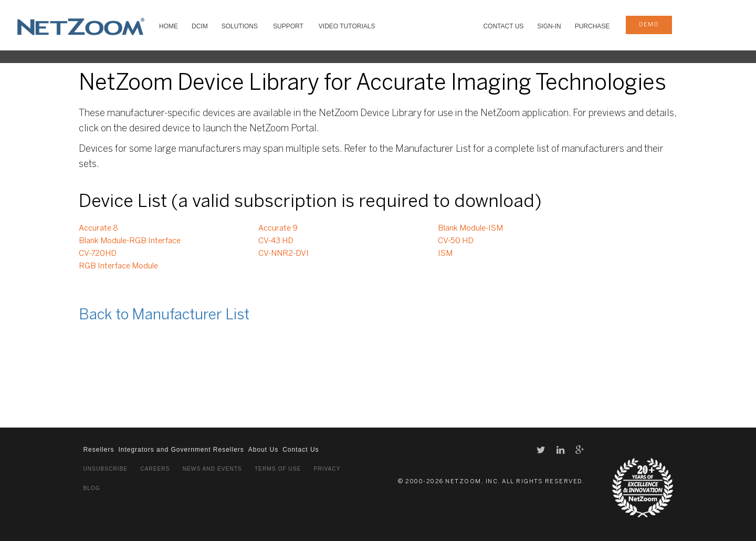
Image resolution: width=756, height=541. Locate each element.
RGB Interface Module (118, 266)
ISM (445, 254)
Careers (155, 469)
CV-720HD (98, 254)
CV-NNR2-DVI (283, 254)
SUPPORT (288, 26)
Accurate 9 (278, 228)
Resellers (98, 450)
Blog (91, 488)
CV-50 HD (456, 241)
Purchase (592, 26)
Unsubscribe (105, 469)
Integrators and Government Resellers (181, 450)
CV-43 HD (276, 241)
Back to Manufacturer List (164, 315)
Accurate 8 (98, 228)
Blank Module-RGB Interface (130, 241)
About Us (263, 450)
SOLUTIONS (240, 26)
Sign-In (549, 26)
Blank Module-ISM (470, 228)
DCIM (200, 26)
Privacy (327, 469)
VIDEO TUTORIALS (347, 26)
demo (649, 25)
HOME (169, 26)
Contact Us (503, 26)
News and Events (212, 469)
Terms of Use (278, 469)
